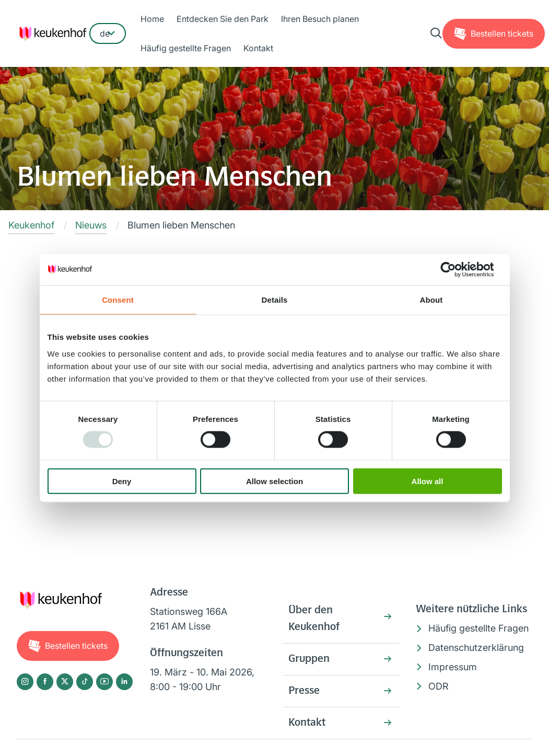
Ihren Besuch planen (320, 19)
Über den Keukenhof (314, 619)
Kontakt (258, 48)
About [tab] (431, 300)
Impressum (453, 667)
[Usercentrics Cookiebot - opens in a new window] (456, 270)
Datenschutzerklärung (476, 648)
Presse (304, 691)
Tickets (502, 33)
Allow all (428, 481)
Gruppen (309, 659)
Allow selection (274, 481)
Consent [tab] (118, 300)
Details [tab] (275, 300)
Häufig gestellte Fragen (186, 48)
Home (152, 19)
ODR (439, 686)
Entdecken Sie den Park (223, 19)
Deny (122, 481)
